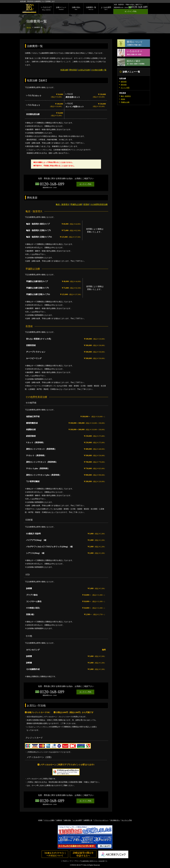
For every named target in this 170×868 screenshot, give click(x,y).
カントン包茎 (125, 88)
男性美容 (73, 70)
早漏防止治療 (76, 204)
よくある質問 (106, 8)
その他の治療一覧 (99, 70)
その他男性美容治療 (99, 204)
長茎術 (86, 204)
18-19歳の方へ (115, 820)
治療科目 (59, 820)
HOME (40, 820)
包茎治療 (64, 70)
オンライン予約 (131, 11)
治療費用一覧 (91, 8)
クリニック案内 (49, 820)
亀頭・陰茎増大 (62, 204)
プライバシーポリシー (101, 820)
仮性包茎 (124, 82)
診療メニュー (61, 8)
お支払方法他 (84, 70)
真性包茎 (124, 85)
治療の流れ (76, 8)
